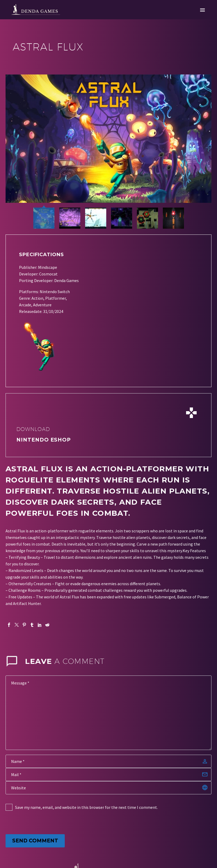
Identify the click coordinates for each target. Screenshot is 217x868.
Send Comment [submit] (35, 841)
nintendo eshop (44, 440)
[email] (109, 775)
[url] (109, 788)
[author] (109, 761)
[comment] (109, 713)
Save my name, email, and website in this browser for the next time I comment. (86, 807)
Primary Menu (202, 10)
